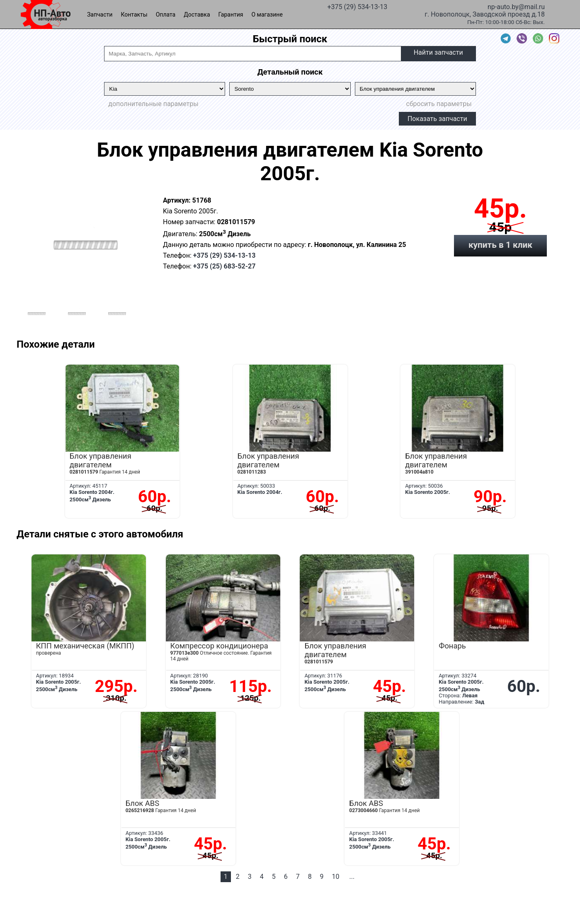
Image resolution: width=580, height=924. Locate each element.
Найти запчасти (438, 52)
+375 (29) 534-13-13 (357, 6)
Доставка (197, 15)
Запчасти (100, 15)
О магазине (267, 15)
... (352, 877)
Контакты (134, 15)
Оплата (166, 15)
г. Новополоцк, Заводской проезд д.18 (485, 14)
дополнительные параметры (153, 104)
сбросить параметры (439, 104)
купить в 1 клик (500, 245)
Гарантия (231, 15)
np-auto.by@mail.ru (516, 6)
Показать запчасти (437, 119)
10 (336, 877)
